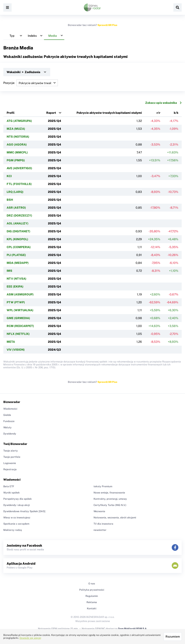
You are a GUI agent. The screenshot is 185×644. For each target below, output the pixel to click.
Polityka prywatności (92, 590)
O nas (92, 584)
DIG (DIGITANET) (18, 231)
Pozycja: (31, 83)
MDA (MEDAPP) (18, 263)
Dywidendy (10, 434)
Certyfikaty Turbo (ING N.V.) (110, 505)
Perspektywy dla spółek (18, 499)
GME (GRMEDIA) (18, 318)
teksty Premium (103, 486)
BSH (10, 200)
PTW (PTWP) (16, 302)
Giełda (7, 415)
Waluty (7, 427)
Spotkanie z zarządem (16, 524)
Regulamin (92, 596)
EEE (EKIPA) (15, 286)
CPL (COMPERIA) (19, 247)
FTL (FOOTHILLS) (19, 184)
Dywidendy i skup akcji (16, 505)
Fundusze (9, 421)
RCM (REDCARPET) (20, 326)
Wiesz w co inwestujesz (17, 518)
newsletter (100, 530)
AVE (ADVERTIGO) (19, 168)
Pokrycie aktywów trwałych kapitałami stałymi (109, 113)
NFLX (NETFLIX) (18, 334)
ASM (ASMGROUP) (20, 294)
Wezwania (99, 511)
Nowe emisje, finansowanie (109, 493)
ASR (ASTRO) (16, 208)
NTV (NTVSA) (16, 279)
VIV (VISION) (16, 350)
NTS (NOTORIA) (18, 137)
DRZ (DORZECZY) (19, 215)
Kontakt (92, 608)
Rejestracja (10, 469)
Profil (11, 113)
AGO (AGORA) (17, 144)
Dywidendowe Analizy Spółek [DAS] (24, 511)
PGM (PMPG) (16, 160)
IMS (9, 271)
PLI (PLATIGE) (16, 255)
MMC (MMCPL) (17, 152)
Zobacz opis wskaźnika (163, 103)
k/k (176, 113)
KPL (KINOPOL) (17, 239)
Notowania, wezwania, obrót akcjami (115, 518)
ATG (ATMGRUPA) (19, 121)
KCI (9, 176)
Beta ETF (9, 486)
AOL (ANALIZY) (18, 223)
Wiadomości (10, 409)
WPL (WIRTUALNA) (20, 310)
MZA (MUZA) (16, 129)
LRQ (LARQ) (15, 192)
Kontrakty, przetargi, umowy (110, 499)
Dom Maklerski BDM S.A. (133, 629)
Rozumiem (173, 637)
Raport (51, 113)
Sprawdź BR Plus (107, 25)
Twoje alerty (11, 451)
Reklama (92, 602)
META (11, 342)
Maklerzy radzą (13, 530)
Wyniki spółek (12, 493)
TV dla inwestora (103, 524)
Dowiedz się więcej (30, 638)
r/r (158, 113)
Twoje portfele (12, 457)
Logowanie (10, 463)
